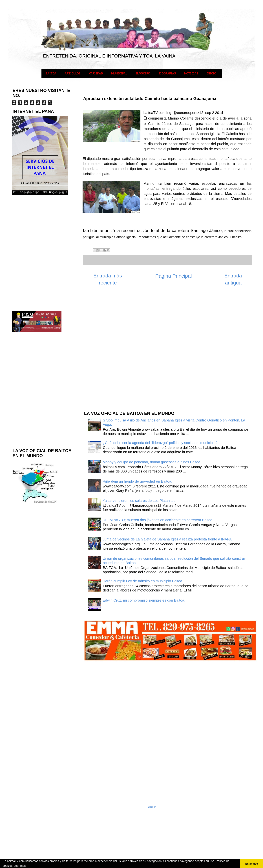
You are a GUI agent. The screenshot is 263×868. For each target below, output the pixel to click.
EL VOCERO (143, 73)
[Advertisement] (111, 350)
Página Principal (174, 276)
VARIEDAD (96, 73)
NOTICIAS (191, 73)
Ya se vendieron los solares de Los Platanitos (139, 501)
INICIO (211, 73)
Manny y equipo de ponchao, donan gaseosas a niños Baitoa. (152, 462)
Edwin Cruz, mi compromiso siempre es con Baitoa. (144, 600)
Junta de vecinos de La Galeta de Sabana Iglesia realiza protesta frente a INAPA (167, 539)
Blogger (152, 807)
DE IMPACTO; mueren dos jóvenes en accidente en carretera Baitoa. (158, 520)
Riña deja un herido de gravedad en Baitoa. (138, 481)
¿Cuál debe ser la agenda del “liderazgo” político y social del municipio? (160, 443)
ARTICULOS (73, 73)
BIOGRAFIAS (167, 73)
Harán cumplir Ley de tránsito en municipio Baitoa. (143, 581)
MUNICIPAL (119, 73)
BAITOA (51, 73)
